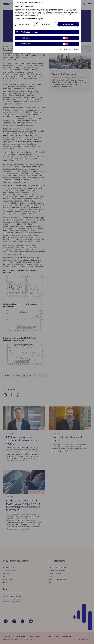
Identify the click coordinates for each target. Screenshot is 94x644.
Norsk (21, 6)
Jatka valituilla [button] (46, 24)
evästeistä (24, 19)
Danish (17, 6)
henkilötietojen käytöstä (36, 19)
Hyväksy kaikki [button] (68, 24)
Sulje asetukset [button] (24, 24)
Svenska (26, 6)
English (31, 6)
